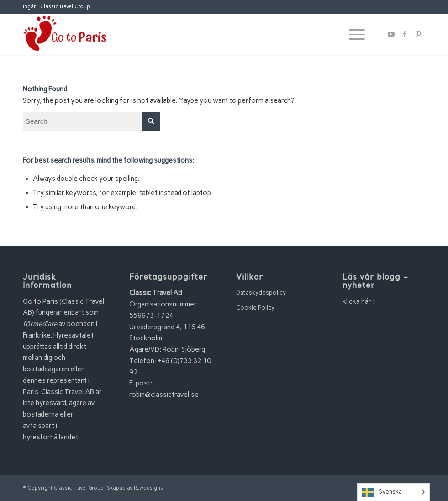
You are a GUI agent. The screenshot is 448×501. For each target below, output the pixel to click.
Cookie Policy (255, 308)
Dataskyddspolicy (261, 293)
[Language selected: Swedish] (393, 492)
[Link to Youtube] (391, 34)
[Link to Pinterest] (418, 34)
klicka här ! (359, 301)
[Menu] (352, 34)
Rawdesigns (148, 488)
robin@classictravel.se (164, 395)
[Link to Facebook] (405, 34)
